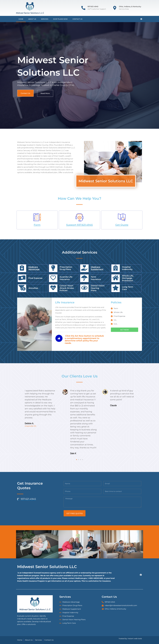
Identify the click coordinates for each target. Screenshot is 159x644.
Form (37, 225)
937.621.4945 (93, 6)
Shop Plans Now (60, 19)
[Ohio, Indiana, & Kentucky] (115, 8)
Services (45, 19)
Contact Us (77, 19)
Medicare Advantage (34, 268)
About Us (32, 19)
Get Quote (122, 225)
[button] (19, 422)
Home (21, 19)
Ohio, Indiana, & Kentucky (130, 6)
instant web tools (135, 639)
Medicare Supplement (97, 268)
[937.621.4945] (83, 8)
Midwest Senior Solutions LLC (47, 567)
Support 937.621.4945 (79, 225)
